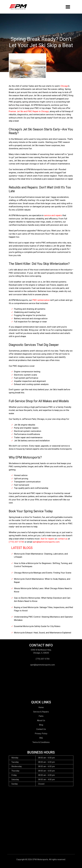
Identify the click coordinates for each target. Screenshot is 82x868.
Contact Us (41, 729)
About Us (41, 720)
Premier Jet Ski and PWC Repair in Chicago (29, 111)
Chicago (64, 86)
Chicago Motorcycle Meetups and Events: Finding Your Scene (43, 573)
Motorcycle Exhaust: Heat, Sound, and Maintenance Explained (43, 633)
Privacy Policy (41, 734)
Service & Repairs (41, 712)
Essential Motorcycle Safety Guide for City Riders (37, 626)
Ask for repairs (48, 539)
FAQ (41, 738)
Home (41, 707)
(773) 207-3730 (16, 542)
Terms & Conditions (41, 742)
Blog (41, 725)
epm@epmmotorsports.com (46, 542)
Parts (41, 716)
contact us (62, 539)
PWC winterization (41, 300)
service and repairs (53, 215)
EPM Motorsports (40, 859)
